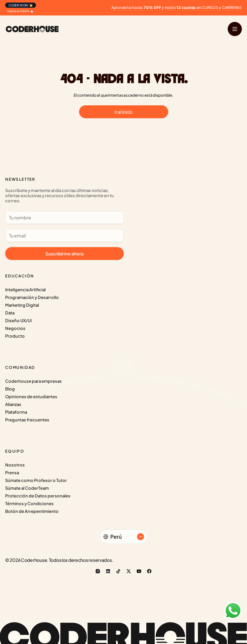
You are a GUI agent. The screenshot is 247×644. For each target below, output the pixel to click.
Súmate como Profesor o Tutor (36, 480)
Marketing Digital (22, 305)
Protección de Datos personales (38, 496)
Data (10, 313)
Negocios (15, 328)
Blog (10, 389)
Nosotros (15, 465)
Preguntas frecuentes (27, 420)
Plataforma (16, 412)
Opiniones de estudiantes (31, 397)
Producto (15, 336)
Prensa (12, 473)
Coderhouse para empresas (33, 381)
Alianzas (13, 404)
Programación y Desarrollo (32, 297)
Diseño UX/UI (18, 321)
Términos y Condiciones (29, 504)
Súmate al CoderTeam (27, 488)
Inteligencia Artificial (25, 290)
